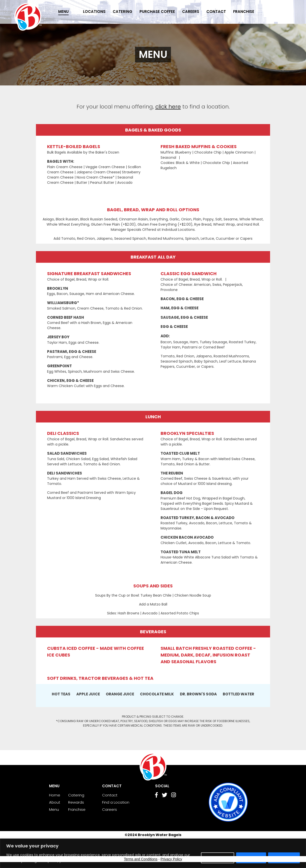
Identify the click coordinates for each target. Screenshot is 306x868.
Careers (191, 12)
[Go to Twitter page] (165, 796)
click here (168, 107)
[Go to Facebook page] (156, 796)
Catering (123, 12)
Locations (94, 12)
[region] (153, 853)
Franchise (244, 12)
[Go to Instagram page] (174, 796)
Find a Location (116, 802)
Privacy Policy (171, 859)
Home (55, 795)
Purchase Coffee (157, 12)
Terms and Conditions (141, 859)
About (55, 802)
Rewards (76, 802)
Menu (63, 12)
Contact (216, 12)
